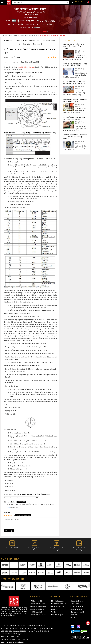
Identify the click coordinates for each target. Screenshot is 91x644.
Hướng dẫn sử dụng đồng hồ (33, 44)
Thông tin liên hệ (37, 601)
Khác (19, 44)
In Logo (74, 618)
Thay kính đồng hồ (77, 607)
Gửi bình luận (9, 531)
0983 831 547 (78, 2)
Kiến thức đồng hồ (21, 41)
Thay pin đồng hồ (77, 604)
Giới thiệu (54, 609)
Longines (16, 642)
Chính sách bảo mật (58, 607)
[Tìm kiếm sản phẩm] (41, 2)
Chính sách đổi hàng (38, 609)
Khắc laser (75, 615)
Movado (9, 642)
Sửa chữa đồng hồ (49, 41)
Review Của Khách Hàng (59, 604)
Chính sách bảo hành (38, 604)
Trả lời (8, 507)
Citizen (3, 642)
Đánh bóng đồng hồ (78, 612)
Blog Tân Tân (8, 41)
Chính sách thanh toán (39, 607)
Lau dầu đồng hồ (77, 609)
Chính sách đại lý (37, 612)
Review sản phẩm (35, 41)
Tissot (23, 642)
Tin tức (53, 612)
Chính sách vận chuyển (39, 615)
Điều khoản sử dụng (58, 601)
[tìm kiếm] (67, 2)
